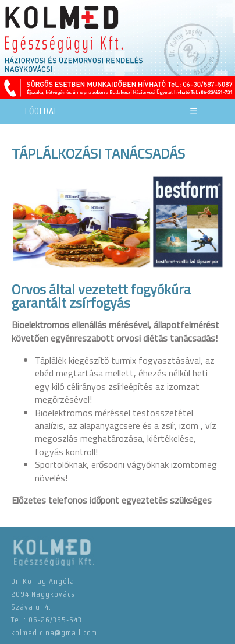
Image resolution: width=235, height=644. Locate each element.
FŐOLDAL (42, 111)
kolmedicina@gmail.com (54, 632)
